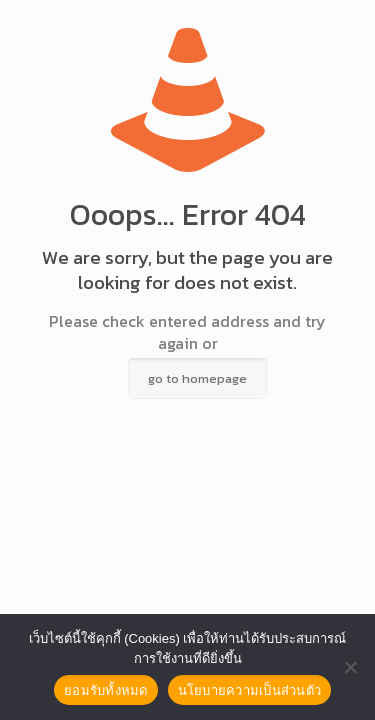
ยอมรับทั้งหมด (106, 690)
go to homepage (197, 378)
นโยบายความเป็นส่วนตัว (250, 690)
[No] (350, 667)
